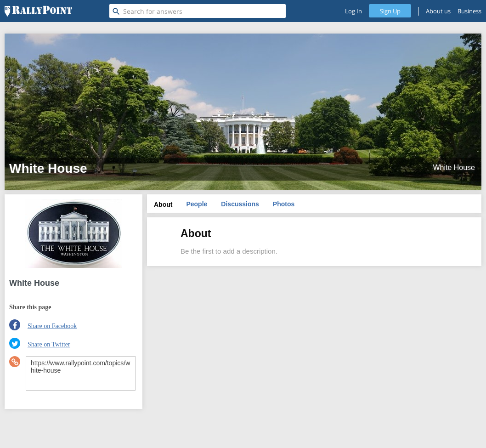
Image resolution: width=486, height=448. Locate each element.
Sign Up (390, 11)
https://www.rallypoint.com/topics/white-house (81, 373)
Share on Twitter (49, 344)
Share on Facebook (52, 326)
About (163, 204)
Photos (284, 204)
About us (438, 11)
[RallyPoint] (38, 11)
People (197, 204)
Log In (353, 11)
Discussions (240, 204)
